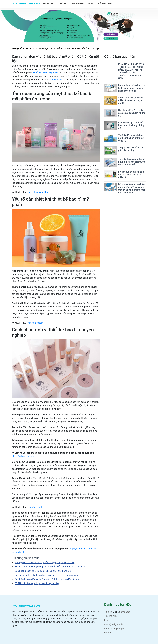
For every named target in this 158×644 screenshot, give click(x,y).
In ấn (91, 4)
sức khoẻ (126, 612)
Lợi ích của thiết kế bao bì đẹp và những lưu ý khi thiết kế (131, 175)
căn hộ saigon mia (114, 624)
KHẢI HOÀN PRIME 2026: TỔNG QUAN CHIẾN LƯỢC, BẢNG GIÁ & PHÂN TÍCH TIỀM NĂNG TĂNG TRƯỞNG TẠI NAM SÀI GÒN (132, 71)
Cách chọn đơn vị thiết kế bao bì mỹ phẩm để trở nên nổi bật (68, 48)
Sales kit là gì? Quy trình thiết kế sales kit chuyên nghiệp (131, 100)
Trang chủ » (18, 48)
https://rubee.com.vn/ (23, 456)
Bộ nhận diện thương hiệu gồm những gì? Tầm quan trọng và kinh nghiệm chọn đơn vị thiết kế (132, 189)
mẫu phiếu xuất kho (38, 192)
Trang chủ (48, 4)
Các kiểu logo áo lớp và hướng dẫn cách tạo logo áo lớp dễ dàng (48, 579)
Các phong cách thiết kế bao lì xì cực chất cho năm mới (43, 571)
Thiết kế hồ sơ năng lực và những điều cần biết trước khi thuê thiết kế (132, 162)
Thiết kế (62, 4)
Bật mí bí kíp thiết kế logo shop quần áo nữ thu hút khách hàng (47, 575)
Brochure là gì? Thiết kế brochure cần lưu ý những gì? (131, 125)
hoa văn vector (35, 323)
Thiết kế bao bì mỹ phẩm (46, 73)
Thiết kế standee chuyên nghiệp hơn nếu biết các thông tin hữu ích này (51, 567)
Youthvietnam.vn (57, 80)
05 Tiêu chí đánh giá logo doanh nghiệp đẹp (37, 583)
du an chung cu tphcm (116, 628)
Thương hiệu (77, 4)
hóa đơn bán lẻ (35, 507)
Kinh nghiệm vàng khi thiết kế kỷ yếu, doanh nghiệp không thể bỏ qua (132, 88)
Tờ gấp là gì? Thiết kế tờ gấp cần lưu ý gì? (130, 149)
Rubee (107, 633)
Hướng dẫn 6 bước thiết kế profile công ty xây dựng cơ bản (45, 562)
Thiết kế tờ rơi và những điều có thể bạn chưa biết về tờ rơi (131, 138)
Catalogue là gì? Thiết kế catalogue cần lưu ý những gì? (132, 113)
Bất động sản (105, 4)
